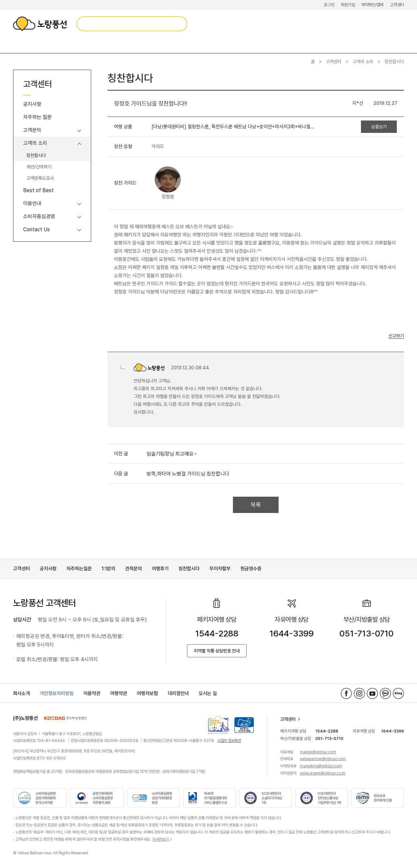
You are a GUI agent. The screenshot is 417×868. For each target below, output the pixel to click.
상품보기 (379, 127)
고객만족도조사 (40, 178)
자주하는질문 (79, 569)
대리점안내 (178, 693)
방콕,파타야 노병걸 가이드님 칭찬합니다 (188, 474)
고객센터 (397, 5)
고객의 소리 (363, 62)
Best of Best (38, 190)
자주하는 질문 (37, 117)
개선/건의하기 (39, 167)
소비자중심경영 (39, 216)
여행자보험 (147, 693)
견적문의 (134, 569)
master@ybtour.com (318, 752)
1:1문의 (108, 569)
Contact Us (36, 229)
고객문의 (32, 130)
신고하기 (396, 336)
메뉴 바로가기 (0, 0)
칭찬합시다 (36, 155)
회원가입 (348, 5)
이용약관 (92, 693)
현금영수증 (251, 569)
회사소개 (22, 693)
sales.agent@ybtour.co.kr (323, 773)
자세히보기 (161, 839)
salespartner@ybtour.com (323, 759)
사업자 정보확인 (229, 741)
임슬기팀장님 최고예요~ (172, 454)
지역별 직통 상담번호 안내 (217, 651)
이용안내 (32, 203)
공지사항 (32, 104)
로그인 (329, 5)
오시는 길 (208, 693)
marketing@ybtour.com (321, 766)
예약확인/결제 (372, 5)
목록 (256, 505)
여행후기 (160, 569)
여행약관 (119, 693)
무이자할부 (220, 569)
